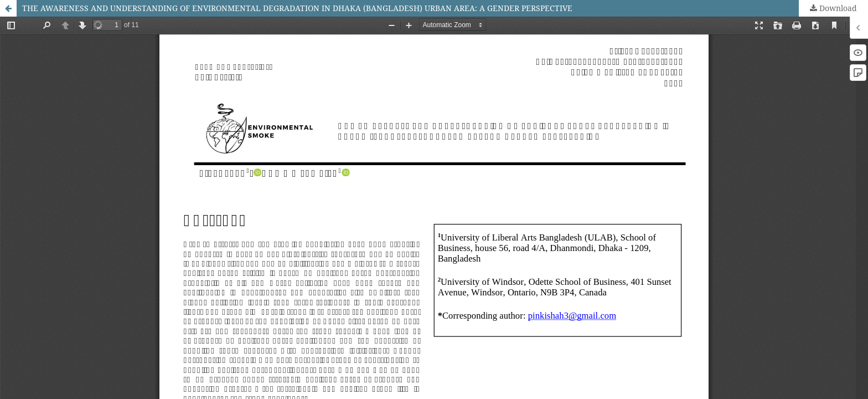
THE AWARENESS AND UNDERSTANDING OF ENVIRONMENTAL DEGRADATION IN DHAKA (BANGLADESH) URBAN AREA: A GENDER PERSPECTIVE (297, 8)
